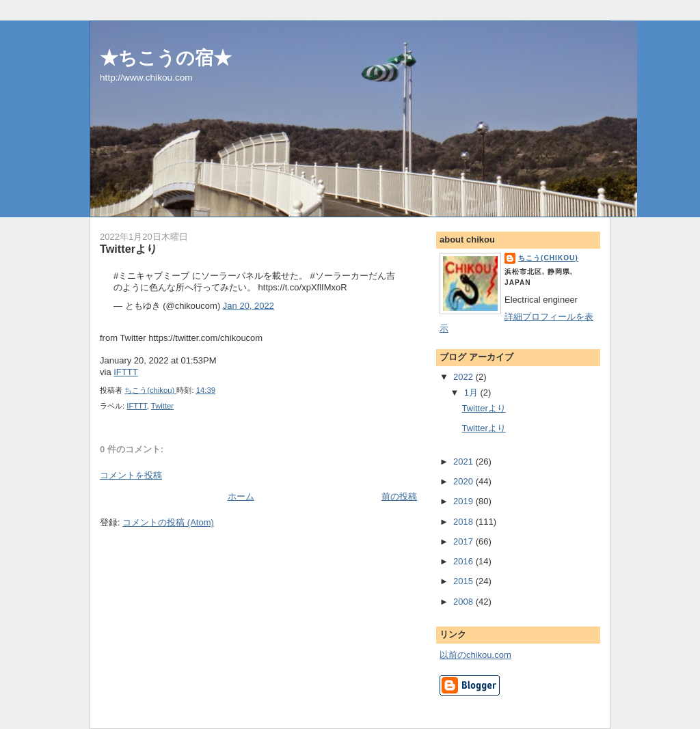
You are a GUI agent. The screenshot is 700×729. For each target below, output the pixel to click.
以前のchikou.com (475, 655)
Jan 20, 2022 (248, 306)
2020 (465, 481)
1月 (472, 393)
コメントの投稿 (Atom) (168, 522)
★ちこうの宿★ (166, 58)
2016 (465, 561)
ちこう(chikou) (548, 258)
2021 (465, 462)
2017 (465, 541)
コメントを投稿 (131, 475)
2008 (465, 602)
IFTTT (125, 372)
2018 (465, 522)
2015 (465, 581)
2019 (465, 501)
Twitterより (483, 408)
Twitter (162, 406)
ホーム (241, 496)
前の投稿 (399, 496)
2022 (465, 377)
